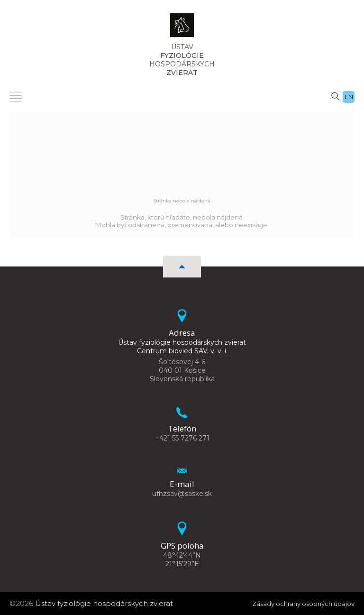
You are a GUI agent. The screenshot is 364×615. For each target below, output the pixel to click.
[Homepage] (182, 28)
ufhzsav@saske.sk (182, 494)
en (349, 97)
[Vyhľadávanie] (335, 96)
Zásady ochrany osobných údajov (295, 603)
